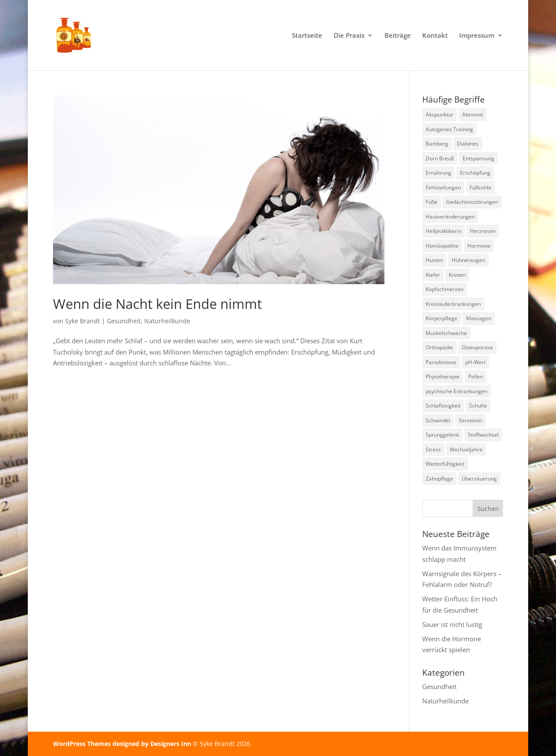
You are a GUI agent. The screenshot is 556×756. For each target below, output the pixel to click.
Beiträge (398, 36)
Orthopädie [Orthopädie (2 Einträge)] (439, 347)
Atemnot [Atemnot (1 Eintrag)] (473, 114)
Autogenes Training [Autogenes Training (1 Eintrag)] (449, 129)
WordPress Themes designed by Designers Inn (123, 744)
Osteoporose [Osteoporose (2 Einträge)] (477, 347)
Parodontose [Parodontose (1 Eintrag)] (441, 362)
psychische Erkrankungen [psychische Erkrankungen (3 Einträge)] (457, 391)
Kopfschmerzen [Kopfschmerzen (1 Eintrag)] (445, 289)
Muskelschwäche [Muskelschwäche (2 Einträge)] (446, 333)
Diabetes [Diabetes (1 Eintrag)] (468, 144)
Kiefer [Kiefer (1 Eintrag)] (433, 275)
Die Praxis (349, 36)
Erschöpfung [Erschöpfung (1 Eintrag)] (475, 173)
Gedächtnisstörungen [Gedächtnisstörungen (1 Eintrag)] (472, 202)
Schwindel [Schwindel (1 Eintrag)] (438, 420)
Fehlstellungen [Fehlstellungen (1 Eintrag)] (443, 187)
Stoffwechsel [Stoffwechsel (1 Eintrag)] (483, 435)
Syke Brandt (83, 321)
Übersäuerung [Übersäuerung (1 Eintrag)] (479, 479)
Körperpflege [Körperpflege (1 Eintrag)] (442, 318)
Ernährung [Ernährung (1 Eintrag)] (439, 173)
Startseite (307, 36)
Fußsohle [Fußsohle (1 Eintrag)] (480, 187)
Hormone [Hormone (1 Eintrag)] (479, 246)
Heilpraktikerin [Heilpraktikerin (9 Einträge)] (443, 231)
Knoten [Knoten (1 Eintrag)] (457, 275)
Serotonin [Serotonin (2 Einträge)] (470, 420)
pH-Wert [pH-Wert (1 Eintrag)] (475, 362)
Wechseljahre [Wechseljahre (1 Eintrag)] (466, 449)
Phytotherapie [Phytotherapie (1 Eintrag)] (443, 376)
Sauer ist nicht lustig (452, 624)
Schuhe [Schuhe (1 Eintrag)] (478, 406)
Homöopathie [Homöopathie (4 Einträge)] (442, 246)
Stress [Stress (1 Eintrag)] (433, 449)
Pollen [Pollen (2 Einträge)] (476, 376)
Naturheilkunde (167, 321)
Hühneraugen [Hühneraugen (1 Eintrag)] (468, 260)
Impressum (477, 36)
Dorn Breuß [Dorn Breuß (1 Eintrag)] (440, 158)
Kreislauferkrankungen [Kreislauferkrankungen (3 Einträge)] (453, 304)
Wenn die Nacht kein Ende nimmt (157, 304)
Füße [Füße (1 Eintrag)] (432, 202)
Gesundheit (124, 321)
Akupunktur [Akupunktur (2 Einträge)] (440, 114)
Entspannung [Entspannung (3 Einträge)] (478, 158)
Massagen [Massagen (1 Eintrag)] (479, 318)
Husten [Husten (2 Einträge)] (434, 260)
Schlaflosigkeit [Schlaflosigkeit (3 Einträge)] (443, 406)
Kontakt (435, 36)
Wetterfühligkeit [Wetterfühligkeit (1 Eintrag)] (445, 464)
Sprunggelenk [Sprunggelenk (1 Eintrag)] (442, 435)
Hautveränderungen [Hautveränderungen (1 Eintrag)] (450, 217)
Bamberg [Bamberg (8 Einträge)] (437, 144)
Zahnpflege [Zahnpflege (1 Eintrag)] (439, 479)
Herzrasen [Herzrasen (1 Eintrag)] (483, 231)
